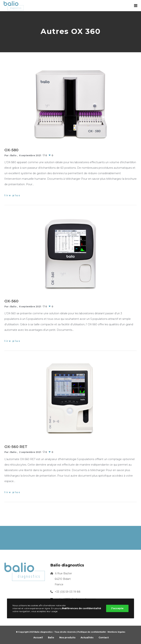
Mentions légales (116, 632)
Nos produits (67, 637)
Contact (104, 637)
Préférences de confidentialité (82, 608)
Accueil (38, 637)
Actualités (87, 637)
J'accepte (117, 608)
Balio (13, 155)
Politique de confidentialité (92, 632)
